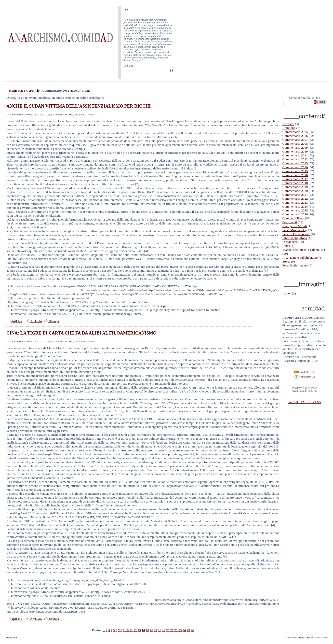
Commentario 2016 (295, 175)
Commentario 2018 (295, 183)
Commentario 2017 (295, 179)
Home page (11, 637)
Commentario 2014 (295, 167)
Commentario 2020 (295, 191)
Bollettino (289, 128)
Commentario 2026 (295, 214)
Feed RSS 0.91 (305, 372)
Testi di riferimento (295, 265)
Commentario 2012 (63, 115)
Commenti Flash (293, 218)
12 (135, 630)
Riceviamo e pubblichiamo (300, 258)
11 (131, 630)
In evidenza (290, 242)
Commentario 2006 (295, 136)
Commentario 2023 (295, 203)
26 (192, 630)
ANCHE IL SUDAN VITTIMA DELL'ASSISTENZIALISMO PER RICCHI (79, 106)
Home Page (17, 91)
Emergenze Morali (295, 226)
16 (151, 630)
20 (168, 630)
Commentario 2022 (295, 199)
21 (172, 630)
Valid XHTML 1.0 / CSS (305, 402)
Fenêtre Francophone (296, 234)
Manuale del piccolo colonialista (304, 250)
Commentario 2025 (295, 210)
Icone (286, 293)
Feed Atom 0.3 (305, 377)
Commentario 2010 (295, 151)
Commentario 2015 (295, 171)
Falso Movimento (294, 230)
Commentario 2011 (295, 155)
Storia (286, 261)
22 (176, 630)
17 (155, 630)
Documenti (290, 222)
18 (160, 630)
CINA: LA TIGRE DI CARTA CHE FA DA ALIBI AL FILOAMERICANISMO (81, 333)
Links (286, 246)
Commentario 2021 (295, 195)
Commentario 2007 (295, 140)
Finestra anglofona (295, 238)
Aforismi (288, 124)
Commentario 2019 (295, 187)
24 (184, 630)
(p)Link (14, 321)
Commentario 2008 (295, 144)
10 (127, 630)
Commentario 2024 (295, 206)
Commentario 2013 (295, 163)
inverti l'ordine (81, 91)
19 (164, 630)
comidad (14, 115)
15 (147, 630)
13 (139, 630)
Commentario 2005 (295, 132)
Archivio (33, 91)
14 (143, 630)
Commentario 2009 (295, 147)
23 (180, 630)
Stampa (51, 321)
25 (188, 630)
